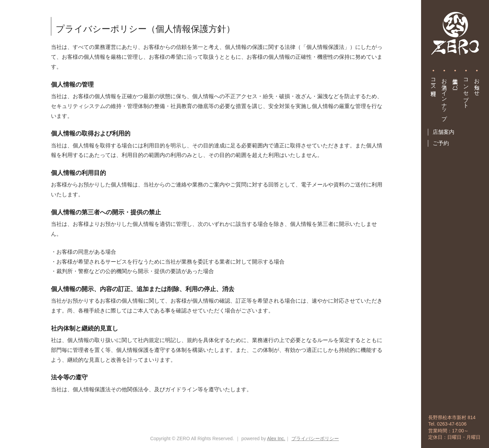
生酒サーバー (455, 81)
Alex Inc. (276, 438)
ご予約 (441, 143)
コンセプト (466, 90)
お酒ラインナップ (444, 96)
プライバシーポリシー (315, 438)
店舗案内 (443, 132)
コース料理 (433, 81)
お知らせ (477, 84)
